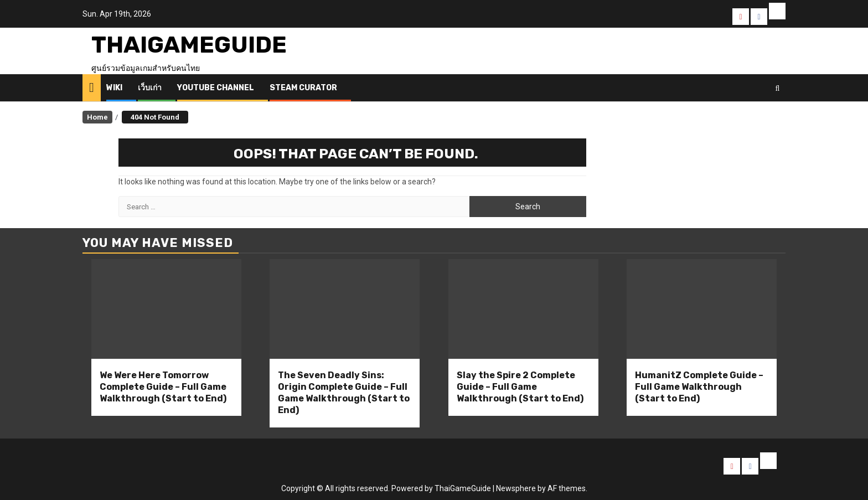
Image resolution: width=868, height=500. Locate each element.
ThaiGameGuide (189, 45)
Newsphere (516, 488)
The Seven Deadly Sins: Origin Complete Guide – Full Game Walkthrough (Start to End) (344, 392)
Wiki (114, 88)
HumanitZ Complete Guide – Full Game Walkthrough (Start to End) (699, 387)
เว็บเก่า (150, 88)
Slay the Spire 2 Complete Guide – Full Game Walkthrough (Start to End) (520, 387)
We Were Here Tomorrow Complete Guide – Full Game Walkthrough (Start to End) (163, 387)
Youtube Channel (216, 88)
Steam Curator (303, 88)
